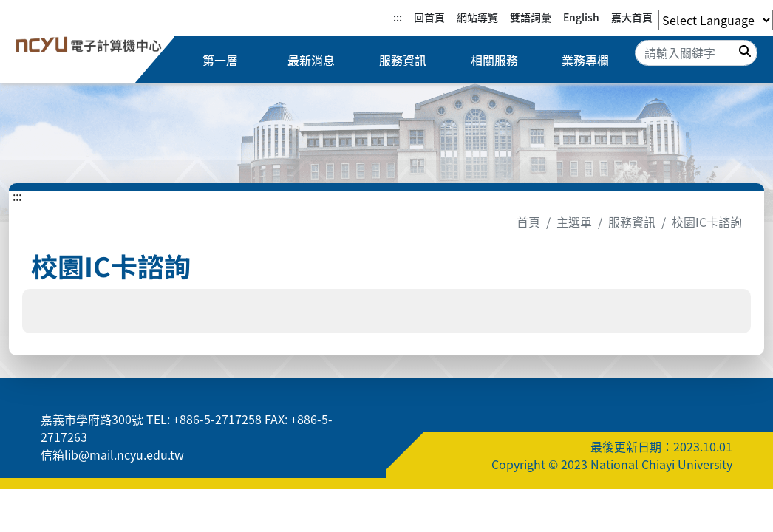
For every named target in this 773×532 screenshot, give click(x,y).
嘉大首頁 (632, 17)
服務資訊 (403, 60)
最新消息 (311, 60)
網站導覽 (477, 17)
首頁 (528, 222)
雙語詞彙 (531, 17)
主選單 (574, 222)
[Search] (696, 53)
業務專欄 (585, 60)
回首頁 (429, 17)
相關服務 (494, 60)
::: (398, 17)
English (581, 17)
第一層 (220, 60)
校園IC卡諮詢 (707, 222)
